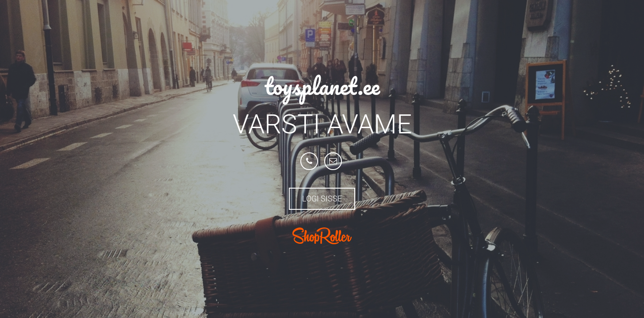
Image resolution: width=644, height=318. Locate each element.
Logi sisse (322, 199)
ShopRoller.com (322, 236)
